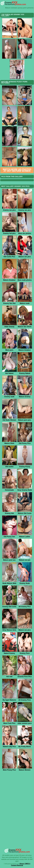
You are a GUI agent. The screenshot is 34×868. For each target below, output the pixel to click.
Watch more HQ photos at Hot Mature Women (17, 170)
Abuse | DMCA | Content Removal (21, 864)
